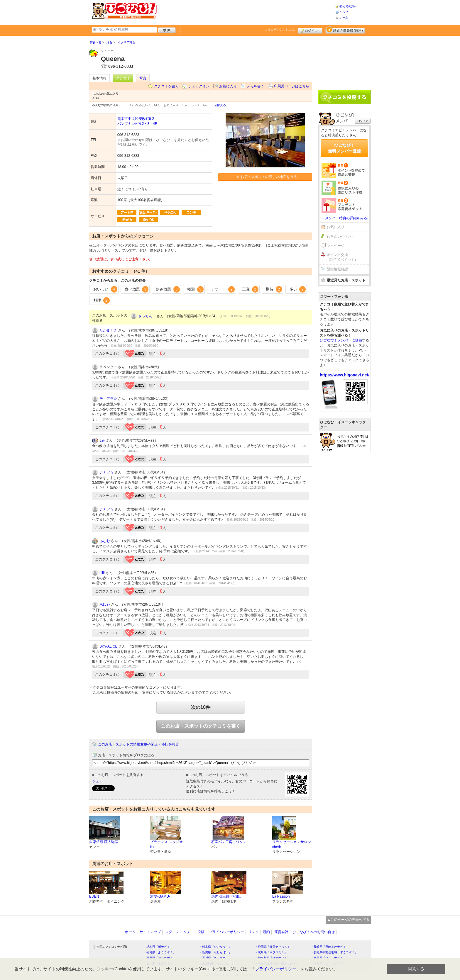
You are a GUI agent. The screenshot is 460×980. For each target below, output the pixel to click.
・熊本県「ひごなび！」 (215, 947)
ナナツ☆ (106, 472)
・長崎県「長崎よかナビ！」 (330, 947)
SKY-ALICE (109, 646)
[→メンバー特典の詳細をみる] (345, 218)
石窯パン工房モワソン (229, 842)
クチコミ (123, 78)
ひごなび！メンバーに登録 (341, 340)
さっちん (147, 316)
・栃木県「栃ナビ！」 (158, 947)
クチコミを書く (166, 86)
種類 (195, 289)
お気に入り (228, 86)
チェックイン (199, 86)
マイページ (336, 246)
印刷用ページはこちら (292, 86)
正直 (250, 289)
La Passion (281, 896)
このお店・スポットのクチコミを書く (201, 726)
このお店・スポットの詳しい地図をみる (265, 177)
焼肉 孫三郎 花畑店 (226, 896)
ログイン (310, 30)
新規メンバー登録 (345, 30)
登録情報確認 (337, 269)
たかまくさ (108, 330)
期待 (274, 289)
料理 (102, 300)
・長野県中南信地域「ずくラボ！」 (334, 952)
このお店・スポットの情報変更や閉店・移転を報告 (138, 744)
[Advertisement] (246, 12)
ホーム (344, 17)
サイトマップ (150, 932)
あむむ (105, 541)
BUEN (94, 896)
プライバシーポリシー (226, 932)
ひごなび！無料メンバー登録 (344, 148)
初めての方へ (348, 6)
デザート (223, 289)
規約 (266, 932)
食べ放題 (137, 289)
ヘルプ (344, 12)
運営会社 (281, 932)
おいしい (105, 289)
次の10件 (201, 707)
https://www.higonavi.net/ (345, 375)
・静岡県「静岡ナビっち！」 (274, 947)
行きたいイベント (341, 236)
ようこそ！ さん (280, 29)
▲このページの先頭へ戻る (348, 920)
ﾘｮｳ (102, 441)
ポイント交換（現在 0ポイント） (342, 257)
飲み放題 (168, 289)
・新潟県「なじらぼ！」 (215, 952)
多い (298, 289)
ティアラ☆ (108, 399)
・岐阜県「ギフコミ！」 (271, 952)
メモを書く (256, 86)
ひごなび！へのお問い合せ (314, 932)
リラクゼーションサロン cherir (292, 844)
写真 (143, 78)
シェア (97, 781)
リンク (253, 932)
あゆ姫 (105, 604)
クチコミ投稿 (194, 932)
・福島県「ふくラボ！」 (160, 952)
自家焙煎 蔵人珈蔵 (104, 842)
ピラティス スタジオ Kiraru (166, 844)
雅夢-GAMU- (160, 896)
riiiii (102, 573)
